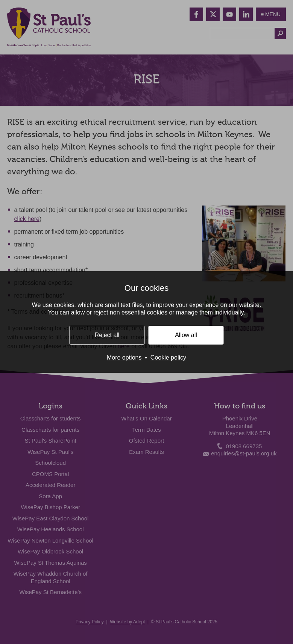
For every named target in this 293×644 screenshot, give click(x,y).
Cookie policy (168, 358)
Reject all (107, 335)
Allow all (186, 335)
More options (124, 358)
